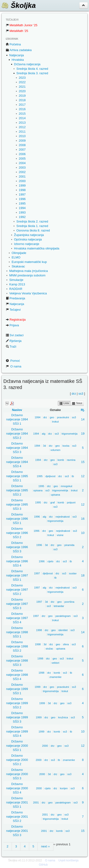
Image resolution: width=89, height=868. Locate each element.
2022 (22, 82)
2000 (22, 181)
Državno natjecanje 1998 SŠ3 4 (17, 675)
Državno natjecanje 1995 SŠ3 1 (17, 476)
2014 (22, 118)
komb (61, 460)
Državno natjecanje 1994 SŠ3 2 (17, 434)
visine (60, 535)
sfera (66, 644)
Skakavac (18, 266)
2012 (22, 127)
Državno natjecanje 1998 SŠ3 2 (17, 646)
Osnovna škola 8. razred (33, 230)
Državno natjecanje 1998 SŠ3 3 (17, 661)
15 (83, 462)
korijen (64, 788)
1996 (22, 199)
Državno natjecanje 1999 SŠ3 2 (17, 703)
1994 (22, 208)
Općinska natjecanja (28, 239)
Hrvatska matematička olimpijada (37, 248)
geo (52, 417)
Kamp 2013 (17, 284)
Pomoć (13, 361)
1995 (22, 203)
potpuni (71, 502)
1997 (22, 194)
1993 (22, 212)
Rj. (83, 410)
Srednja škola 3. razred (32, 73)
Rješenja (14, 341)
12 (83, 476)
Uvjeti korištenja (68, 860)
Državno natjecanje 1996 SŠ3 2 (17, 533)
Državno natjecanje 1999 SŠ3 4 (17, 731)
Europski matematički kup (29, 262)
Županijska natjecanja (29, 235)
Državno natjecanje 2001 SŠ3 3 (17, 831)
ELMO (16, 257)
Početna (13, 44)
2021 (22, 87)
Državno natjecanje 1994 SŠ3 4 (17, 462)
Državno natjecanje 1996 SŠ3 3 (17, 547)
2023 (22, 78)
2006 (22, 154)
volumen (56, 450)
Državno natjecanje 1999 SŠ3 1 (17, 689)
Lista (64, 403)
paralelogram (63, 616)
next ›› (45, 846)
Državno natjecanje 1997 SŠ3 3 (17, 604)
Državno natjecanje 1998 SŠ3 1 (17, 632)
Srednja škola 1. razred (32, 226)
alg (44, 434)
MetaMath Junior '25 (21, 25)
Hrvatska (18, 60)
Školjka (18, 5)
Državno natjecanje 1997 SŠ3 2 (17, 590)
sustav (73, 573)
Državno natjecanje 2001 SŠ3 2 (17, 817)
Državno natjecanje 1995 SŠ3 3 (17, 504)
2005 (22, 159)
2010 (22, 136)
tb (73, 476)
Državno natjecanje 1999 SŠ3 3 (17, 717)
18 (83, 575)
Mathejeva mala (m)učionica (29, 271)
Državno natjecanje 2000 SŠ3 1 (17, 746)
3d (44, 446)
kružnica (63, 717)
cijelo (50, 561)
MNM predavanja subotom (27, 275)
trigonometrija (70, 434)
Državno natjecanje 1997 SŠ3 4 (17, 618)
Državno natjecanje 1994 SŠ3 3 (17, 448)
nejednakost (63, 517)
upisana (55, 495)
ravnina (71, 460)
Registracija (16, 320)
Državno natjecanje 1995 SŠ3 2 (17, 490)
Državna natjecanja (27, 64)
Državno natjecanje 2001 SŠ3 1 (17, 802)
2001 (22, 177)
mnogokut (66, 486)
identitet (63, 630)
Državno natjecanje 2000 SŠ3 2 (17, 760)
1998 (22, 190)
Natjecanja (16, 55)
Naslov (17, 410)
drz (74, 394)
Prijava (12, 325)
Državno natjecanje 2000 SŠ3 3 (17, 774)
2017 (22, 105)
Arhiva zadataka (19, 50)
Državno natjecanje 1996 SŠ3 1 (17, 519)
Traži (11, 347)
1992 (22, 217)
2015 (22, 114)
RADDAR (16, 289)
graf (53, 502)
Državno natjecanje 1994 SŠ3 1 (17, 419)
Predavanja (15, 298)
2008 (22, 145)
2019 (22, 96)
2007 (22, 150)
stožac (49, 649)
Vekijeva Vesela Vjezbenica (28, 293)
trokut (56, 422)
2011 (22, 132)
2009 (22, 141)
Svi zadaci (15, 335)
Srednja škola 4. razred (32, 69)
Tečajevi (13, 310)
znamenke (55, 677)
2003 (22, 168)
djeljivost (50, 476)
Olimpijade (19, 253)
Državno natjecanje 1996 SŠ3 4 (17, 561)
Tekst (77, 403)
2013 (22, 123)
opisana (38, 490)
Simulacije (16, 280)
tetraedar (59, 606)
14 (83, 419)
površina (70, 602)
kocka (66, 446)
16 (83, 519)
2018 (22, 100)
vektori (55, 663)
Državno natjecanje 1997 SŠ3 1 (17, 575)
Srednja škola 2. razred (32, 221)
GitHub (43, 865)
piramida (69, 545)
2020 (22, 91)
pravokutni (63, 417)
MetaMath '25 (17, 31)
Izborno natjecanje (27, 244)
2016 (22, 109)
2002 (22, 172)
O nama (14, 366)
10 (83, 533)
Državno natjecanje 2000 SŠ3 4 (17, 788)
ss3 (81, 394)
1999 (22, 185)
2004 (22, 163)
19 (83, 434)
